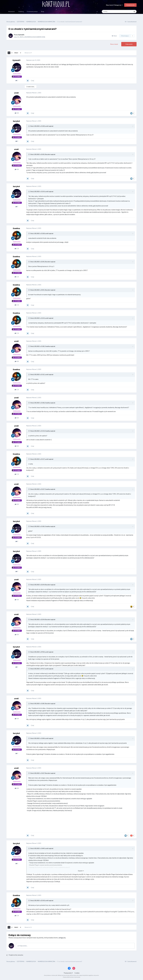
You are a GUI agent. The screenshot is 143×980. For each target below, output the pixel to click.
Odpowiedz (129, 44)
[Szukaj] (112, 12)
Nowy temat (114, 44)
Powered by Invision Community (72, 977)
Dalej (16, 53)
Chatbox (21, 12)
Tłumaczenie (68, 973)
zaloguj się (62, 938)
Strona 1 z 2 (28, 53)
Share (114, 36)
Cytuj (32, 81)
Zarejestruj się (130, 5)
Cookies (77, 973)
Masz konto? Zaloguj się (114, 5)
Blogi (43, 12)
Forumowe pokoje (32, 12)
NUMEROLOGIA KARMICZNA (35, 37)
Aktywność (11, 12)
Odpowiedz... (23, 946)
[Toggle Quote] (29, 126)
